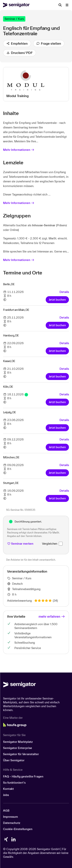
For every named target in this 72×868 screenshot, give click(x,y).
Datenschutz (12, 823)
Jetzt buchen (57, 300)
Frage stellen (49, 43)
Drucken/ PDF (19, 53)
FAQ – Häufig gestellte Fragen (23, 776)
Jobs (6, 795)
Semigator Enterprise (18, 748)
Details (64, 292)
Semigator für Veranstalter (21, 754)
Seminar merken (20, 544)
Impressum (10, 817)
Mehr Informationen (19, 150)
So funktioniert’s (14, 783)
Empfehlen (17, 43)
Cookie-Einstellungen (18, 829)
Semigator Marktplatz (18, 742)
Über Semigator (14, 760)
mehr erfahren (52, 616)
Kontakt (8, 789)
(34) (46, 601)
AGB (6, 811)
